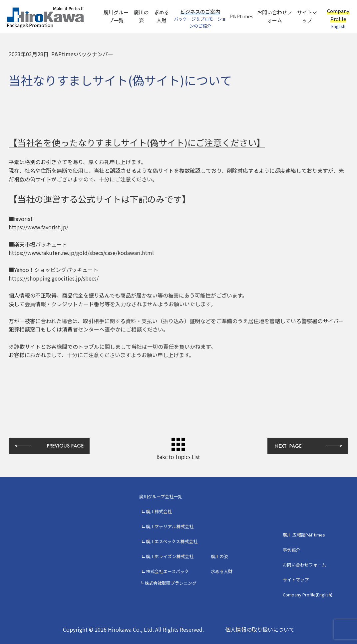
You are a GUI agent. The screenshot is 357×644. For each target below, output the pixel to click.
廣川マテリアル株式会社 (170, 526)
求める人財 (162, 16)
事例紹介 (291, 550)
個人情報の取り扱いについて (260, 629)
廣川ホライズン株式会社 (170, 556)
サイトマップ (307, 16)
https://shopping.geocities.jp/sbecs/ (54, 278)
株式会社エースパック (167, 571)
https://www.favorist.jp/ (38, 227)
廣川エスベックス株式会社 (172, 541)
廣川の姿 (141, 16)
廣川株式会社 (159, 511)
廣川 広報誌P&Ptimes (304, 535)
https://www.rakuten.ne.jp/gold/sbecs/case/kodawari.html (81, 253)
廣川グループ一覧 (116, 16)
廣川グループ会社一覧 (161, 496)
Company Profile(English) (308, 595)
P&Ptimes (241, 16)
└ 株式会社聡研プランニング (168, 583)
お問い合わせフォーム (275, 16)
